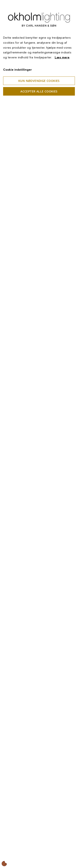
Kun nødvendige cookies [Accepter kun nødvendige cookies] (39, 81)
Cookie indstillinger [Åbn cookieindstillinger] (17, 70)
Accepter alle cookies (39, 91)
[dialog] (39, 434)
